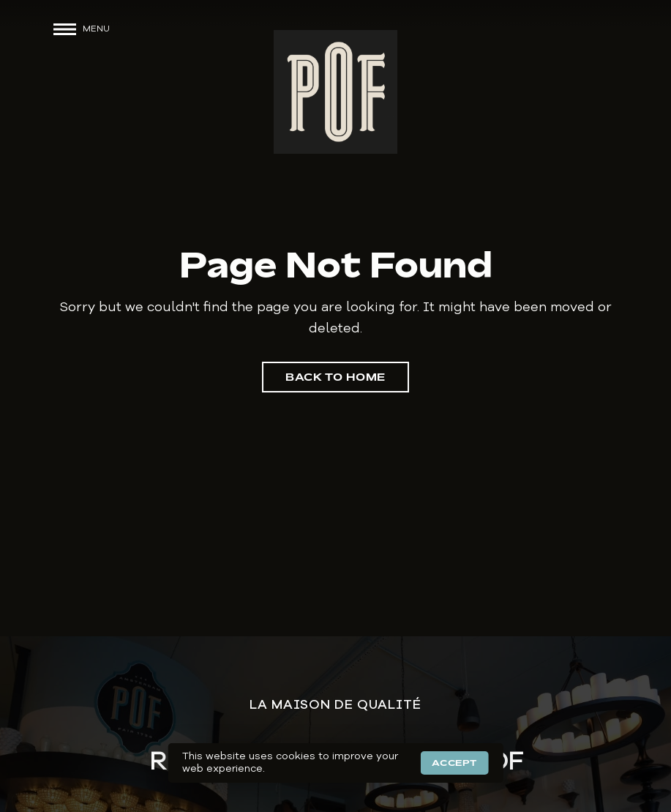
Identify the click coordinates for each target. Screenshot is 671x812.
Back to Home (335, 377)
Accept (454, 763)
